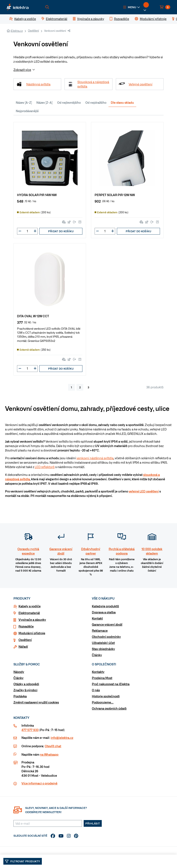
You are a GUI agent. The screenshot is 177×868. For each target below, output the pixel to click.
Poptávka (20, 696)
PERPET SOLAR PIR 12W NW (115, 195)
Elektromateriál (29, 613)
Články (97, 655)
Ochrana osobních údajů (109, 708)
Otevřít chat (53, 746)
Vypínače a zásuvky (32, 620)
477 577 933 (30, 730)
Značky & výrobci (25, 690)
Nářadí (23, 646)
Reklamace (100, 630)
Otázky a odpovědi (26, 684)
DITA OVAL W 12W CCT (33, 316)
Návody (19, 672)
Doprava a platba (104, 612)
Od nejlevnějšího (69, 102)
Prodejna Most (102, 678)
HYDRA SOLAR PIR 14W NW (37, 195)
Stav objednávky (103, 649)
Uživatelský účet (103, 643)
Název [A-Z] (24, 102)
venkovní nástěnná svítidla (95, 458)
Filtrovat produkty (23, 861)
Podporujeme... (103, 702)
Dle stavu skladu (122, 102)
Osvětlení (33, 31)
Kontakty (98, 672)
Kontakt (97, 618)
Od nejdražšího (96, 102)
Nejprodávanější (27, 111)
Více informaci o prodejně (39, 783)
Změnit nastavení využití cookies (36, 702)
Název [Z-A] (44, 102)
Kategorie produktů (105, 606)
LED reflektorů (45, 467)
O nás (96, 690)
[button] (132, 7)
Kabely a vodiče (30, 606)
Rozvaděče (26, 626)
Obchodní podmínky (106, 637)
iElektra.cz (17, 31)
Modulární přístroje (32, 633)
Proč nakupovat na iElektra (111, 684)
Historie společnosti (106, 696)
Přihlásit (93, 823)
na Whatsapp (49, 754)
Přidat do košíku (61, 231)
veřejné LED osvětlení (144, 491)
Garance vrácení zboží (107, 624)
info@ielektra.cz (62, 738)
